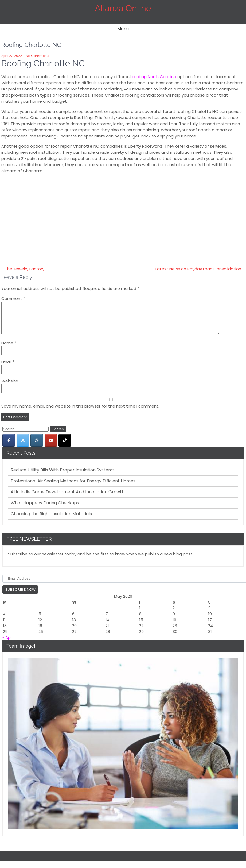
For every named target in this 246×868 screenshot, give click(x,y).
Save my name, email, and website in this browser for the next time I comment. (80, 412)
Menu (123, 29)
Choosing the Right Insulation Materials (51, 520)
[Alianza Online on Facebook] (9, 447)
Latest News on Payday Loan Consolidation (198, 269)
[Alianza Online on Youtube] (51, 447)
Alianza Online (123, 8)
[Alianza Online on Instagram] (37, 447)
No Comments (38, 56)
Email (8, 368)
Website (10, 387)
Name (9, 349)
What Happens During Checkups (45, 509)
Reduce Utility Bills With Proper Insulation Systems (63, 477)
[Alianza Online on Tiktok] (65, 447)
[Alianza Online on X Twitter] (23, 447)
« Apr (7, 644)
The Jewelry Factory (25, 269)
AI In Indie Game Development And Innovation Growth (68, 498)
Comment (13, 299)
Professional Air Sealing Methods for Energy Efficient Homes (73, 487)
